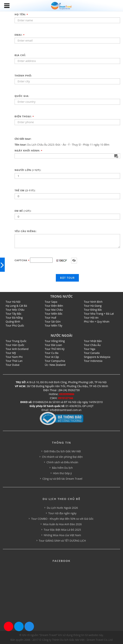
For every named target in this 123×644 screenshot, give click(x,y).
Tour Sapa (51, 302)
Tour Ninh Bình (93, 302)
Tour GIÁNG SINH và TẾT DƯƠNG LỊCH (62, 541)
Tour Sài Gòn (53, 322)
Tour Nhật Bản (93, 341)
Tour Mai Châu (54, 310)
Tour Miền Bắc (54, 314)
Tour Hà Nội (13, 302)
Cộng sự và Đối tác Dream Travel (62, 479)
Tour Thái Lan (14, 361)
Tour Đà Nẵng (14, 318)
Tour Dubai (13, 365)
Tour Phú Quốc (15, 325)
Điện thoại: (24, 116)
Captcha (22, 260)
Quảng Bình (13, 322)
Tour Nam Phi (14, 357)
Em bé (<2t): (23, 211)
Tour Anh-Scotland (17, 349)
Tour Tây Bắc (14, 314)
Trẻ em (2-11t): (25, 190)
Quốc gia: (22, 96)
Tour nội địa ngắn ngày (62, 513)
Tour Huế (50, 318)
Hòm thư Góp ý (62, 473)
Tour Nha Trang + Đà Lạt (99, 314)
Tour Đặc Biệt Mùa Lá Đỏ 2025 (62, 530)
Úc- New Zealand (55, 365)
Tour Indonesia (93, 361)
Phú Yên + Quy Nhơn (97, 322)
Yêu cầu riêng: (26, 231)
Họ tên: (21, 14)
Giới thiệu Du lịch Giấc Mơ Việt (62, 451)
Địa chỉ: (20, 55)
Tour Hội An (91, 318)
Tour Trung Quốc (16, 341)
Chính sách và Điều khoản (62, 462)
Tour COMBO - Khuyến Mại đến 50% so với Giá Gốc (62, 519)
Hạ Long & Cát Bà (16, 306)
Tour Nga (90, 349)
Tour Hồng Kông (55, 341)
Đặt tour (67, 278)
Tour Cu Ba (52, 353)
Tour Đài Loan (53, 345)
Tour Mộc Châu (15, 310)
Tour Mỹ (11, 353)
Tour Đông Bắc (93, 310)
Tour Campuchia (55, 361)
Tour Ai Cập (52, 357)
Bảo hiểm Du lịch (62, 468)
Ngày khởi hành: (28, 151)
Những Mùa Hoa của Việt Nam (62, 535)
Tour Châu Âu (92, 345)
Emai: (20, 35)
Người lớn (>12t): (28, 170)
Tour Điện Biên (54, 306)
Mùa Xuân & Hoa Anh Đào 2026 (62, 524)
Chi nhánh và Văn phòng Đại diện (62, 457)
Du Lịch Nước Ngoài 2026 (62, 508)
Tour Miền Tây (53, 325)
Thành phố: (23, 76)
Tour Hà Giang (93, 306)
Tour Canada (92, 353)
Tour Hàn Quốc (15, 345)
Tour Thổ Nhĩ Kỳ (55, 349)
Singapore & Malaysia (97, 357)
